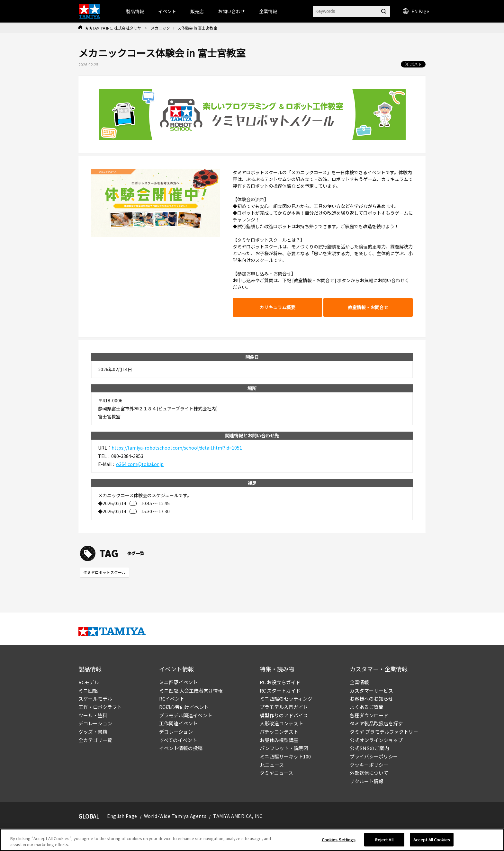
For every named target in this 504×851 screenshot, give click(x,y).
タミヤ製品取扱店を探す (376, 723)
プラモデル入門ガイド (284, 707)
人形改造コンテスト (281, 723)
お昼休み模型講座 (279, 740)
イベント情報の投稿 (181, 748)
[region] (252, 840)
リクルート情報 (367, 781)
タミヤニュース (276, 773)
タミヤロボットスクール (104, 572)
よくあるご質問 (367, 707)
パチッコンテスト (279, 732)
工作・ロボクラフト (100, 707)
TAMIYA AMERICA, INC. (238, 816)
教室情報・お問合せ (368, 307)
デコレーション (95, 723)
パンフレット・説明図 (284, 748)
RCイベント (172, 699)
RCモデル (89, 682)
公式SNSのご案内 (369, 748)
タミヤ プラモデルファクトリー (384, 732)
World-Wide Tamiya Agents (175, 816)
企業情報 (359, 682)
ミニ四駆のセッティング (286, 699)
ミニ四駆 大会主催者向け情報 (191, 690)
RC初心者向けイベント (184, 707)
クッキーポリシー (369, 765)
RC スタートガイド (280, 690)
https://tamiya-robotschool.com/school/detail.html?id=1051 (177, 448)
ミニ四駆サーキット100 (285, 756)
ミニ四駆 (88, 690)
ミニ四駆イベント (178, 682)
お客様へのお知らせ (371, 699)
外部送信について (369, 773)
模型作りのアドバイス (284, 715)
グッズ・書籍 (93, 732)
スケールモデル (95, 699)
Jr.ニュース (272, 765)
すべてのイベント (178, 740)
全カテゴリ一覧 (95, 740)
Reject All (384, 840)
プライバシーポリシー (374, 756)
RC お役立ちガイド (280, 682)
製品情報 (135, 11)
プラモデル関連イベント (186, 715)
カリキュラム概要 (277, 307)
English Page (122, 816)
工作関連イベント (178, 723)
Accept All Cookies (432, 840)
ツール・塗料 (93, 715)
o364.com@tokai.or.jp (140, 464)
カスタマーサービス (371, 690)
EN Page (416, 11)
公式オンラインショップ (376, 740)
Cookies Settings (339, 840)
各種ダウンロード (369, 715)
